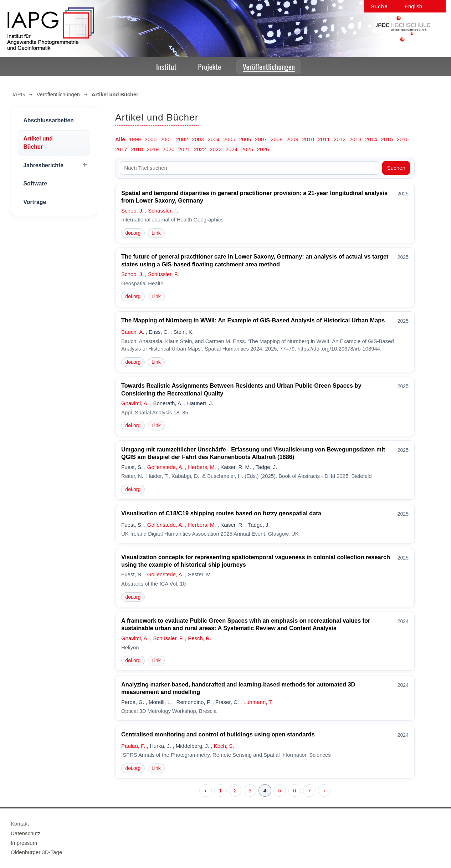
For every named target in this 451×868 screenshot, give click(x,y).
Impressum (24, 843)
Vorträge (35, 202)
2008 (277, 139)
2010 (308, 139)
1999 (135, 139)
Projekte (209, 67)
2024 (231, 149)
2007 (261, 139)
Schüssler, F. (163, 211)
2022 (200, 149)
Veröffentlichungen (269, 67)
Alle (120, 139)
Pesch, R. (199, 638)
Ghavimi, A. (135, 403)
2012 (340, 139)
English (413, 6)
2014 (371, 139)
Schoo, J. (132, 211)
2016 (403, 139)
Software (35, 183)
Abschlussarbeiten (48, 120)
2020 (169, 149)
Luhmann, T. (258, 702)
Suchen (396, 168)
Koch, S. (224, 746)
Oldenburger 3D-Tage (36, 852)
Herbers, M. (202, 467)
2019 (153, 149)
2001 (166, 139)
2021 (184, 149)
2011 (324, 139)
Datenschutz (25, 833)
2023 (216, 149)
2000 (150, 139)
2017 (121, 149)
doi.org (133, 233)
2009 (292, 139)
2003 (198, 139)
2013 (355, 139)
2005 (229, 139)
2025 (247, 149)
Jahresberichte (43, 165)
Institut (166, 67)
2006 (245, 139)
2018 (137, 149)
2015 (387, 139)
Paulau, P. (133, 746)
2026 (263, 149)
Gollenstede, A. (165, 467)
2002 (182, 139)
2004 (214, 139)
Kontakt (20, 824)
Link (156, 233)
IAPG (19, 95)
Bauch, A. (133, 332)
